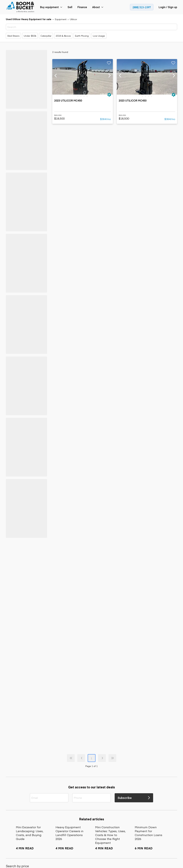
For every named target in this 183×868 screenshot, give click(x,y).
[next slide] (109, 76)
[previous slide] (56, 76)
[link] (21, 7)
